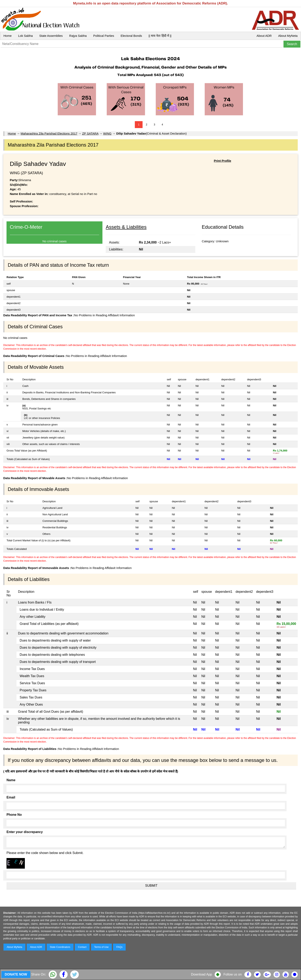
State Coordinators (60, 947)
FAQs (119, 947)
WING (107, 133)
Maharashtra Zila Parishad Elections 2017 (49, 133)
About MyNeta (288, 36)
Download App (202, 974)
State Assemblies (51, 36)
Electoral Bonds (131, 36)
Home (8, 36)
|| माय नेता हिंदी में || (160, 36)
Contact (82, 947)
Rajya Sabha (78, 36)
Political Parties (104, 36)
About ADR (264, 36)
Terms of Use (102, 947)
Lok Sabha (25, 36)
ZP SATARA (90, 133)
